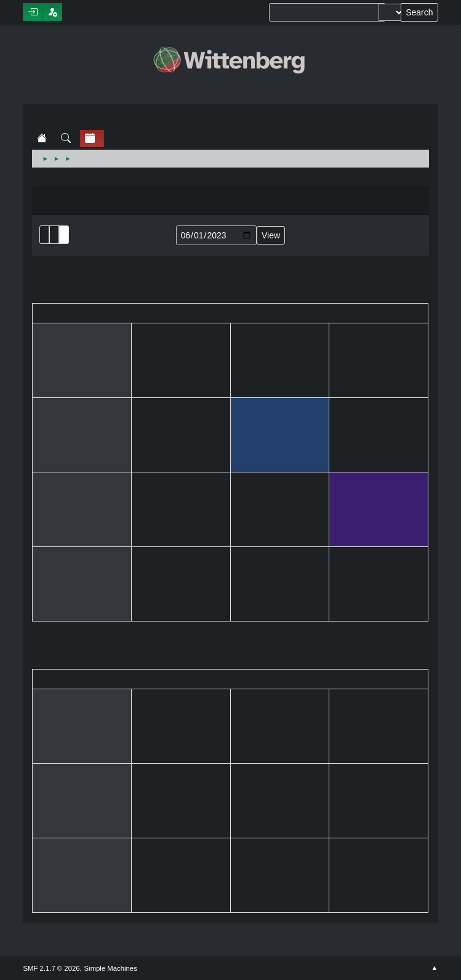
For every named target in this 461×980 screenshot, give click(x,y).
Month (54, 235)
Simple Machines (111, 968)
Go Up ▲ (434, 968)
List (44, 235)
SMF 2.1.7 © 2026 (51, 968)
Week (64, 235)
